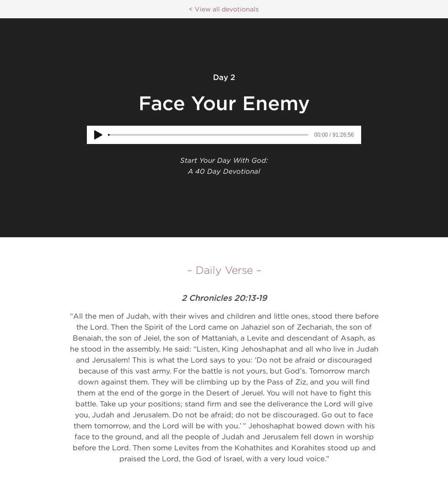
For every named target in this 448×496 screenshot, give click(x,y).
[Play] (98, 135)
